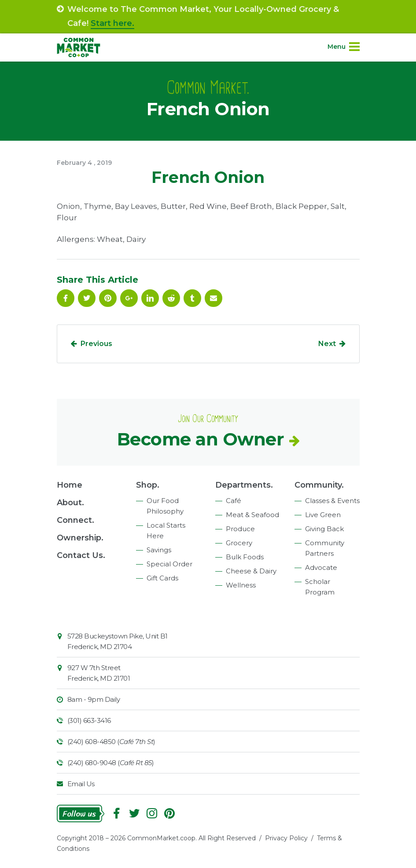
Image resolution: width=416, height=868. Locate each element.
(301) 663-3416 (89, 720)
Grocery (239, 543)
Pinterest (108, 298)
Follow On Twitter (87, 298)
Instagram (152, 813)
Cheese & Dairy (251, 571)
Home (70, 485)
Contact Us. (81, 555)
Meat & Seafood (252, 515)
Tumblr (192, 298)
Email (214, 298)
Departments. (244, 485)
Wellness (241, 585)
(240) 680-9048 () (111, 763)
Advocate (321, 567)
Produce (240, 529)
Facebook (66, 298)
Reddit (171, 298)
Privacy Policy (286, 838)
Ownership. (80, 538)
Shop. (148, 485)
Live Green (323, 515)
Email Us (81, 784)
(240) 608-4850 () (111, 742)
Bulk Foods (245, 557)
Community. (319, 485)
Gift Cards (162, 578)
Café (234, 501)
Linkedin (150, 298)
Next (327, 344)
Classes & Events (332, 501)
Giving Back (324, 529)
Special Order (169, 564)
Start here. (112, 23)
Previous (96, 344)
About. (70, 503)
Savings (159, 550)
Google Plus (129, 298)
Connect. (75, 520)
